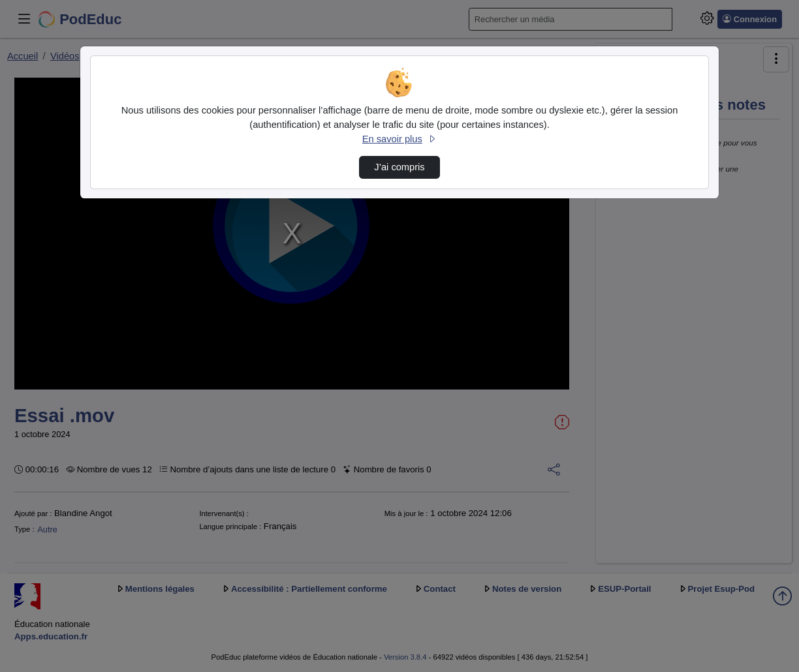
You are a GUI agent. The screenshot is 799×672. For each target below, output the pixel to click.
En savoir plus (399, 139)
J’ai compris (399, 167)
